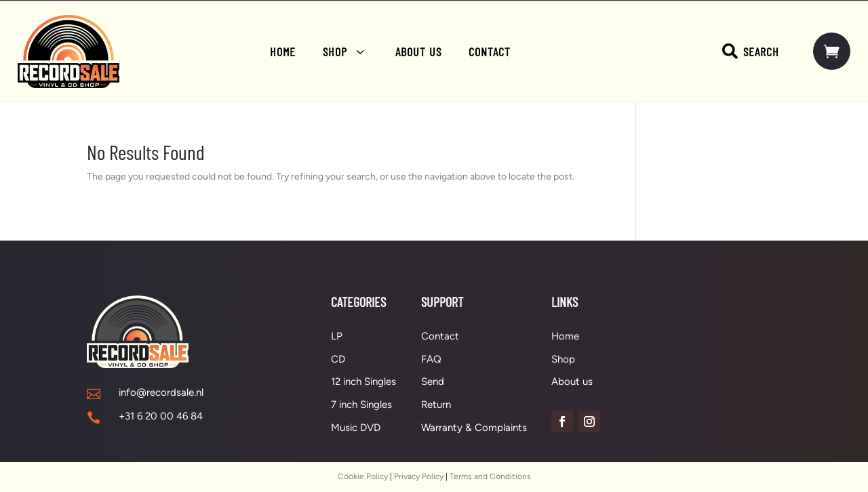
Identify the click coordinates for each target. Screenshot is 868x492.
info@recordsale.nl (161, 392)
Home (565, 336)
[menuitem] (283, 52)
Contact (440, 336)
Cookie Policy (363, 476)
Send (433, 382)
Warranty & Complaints (474, 428)
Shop (563, 359)
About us (572, 382)
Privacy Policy (419, 476)
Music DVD (356, 428)
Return (436, 405)
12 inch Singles (363, 382)
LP (337, 336)
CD (338, 359)
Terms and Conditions (490, 476)
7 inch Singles (361, 405)
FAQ (431, 359)
